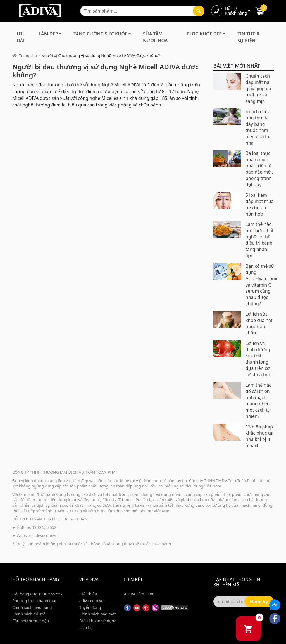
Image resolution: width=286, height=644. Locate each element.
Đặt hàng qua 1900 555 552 (37, 594)
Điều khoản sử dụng (98, 621)
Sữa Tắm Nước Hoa (155, 37)
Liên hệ (86, 627)
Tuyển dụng (90, 607)
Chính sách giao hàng (32, 607)
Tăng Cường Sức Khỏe (100, 34)
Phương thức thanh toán (35, 601)
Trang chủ (28, 55)
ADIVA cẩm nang (139, 594)
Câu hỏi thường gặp (31, 621)
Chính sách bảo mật (97, 614)
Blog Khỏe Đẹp (204, 34)
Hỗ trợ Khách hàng (236, 11)
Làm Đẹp (48, 34)
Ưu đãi (21, 37)
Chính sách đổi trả (29, 614)
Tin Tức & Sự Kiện (249, 37)
